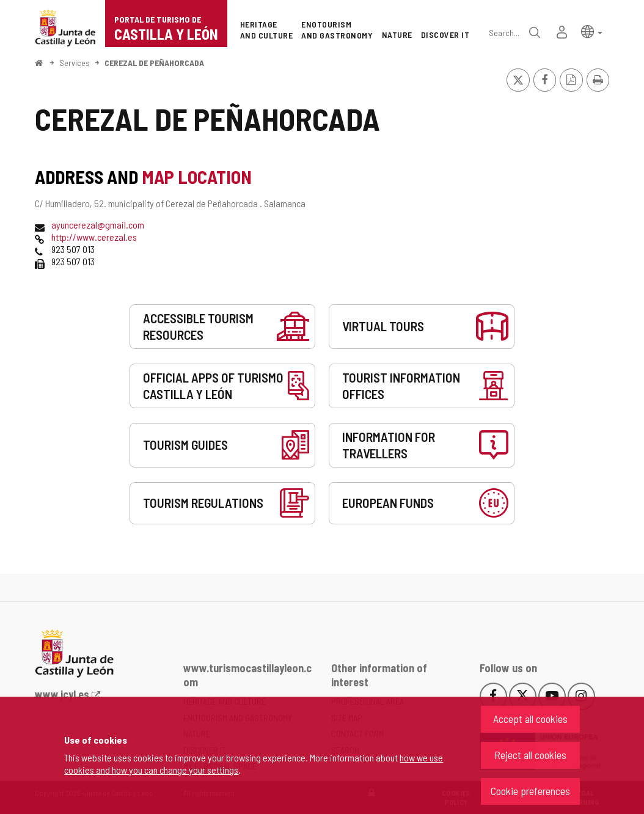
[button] (592, 31)
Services (75, 63)
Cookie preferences (530, 791)
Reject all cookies (530, 755)
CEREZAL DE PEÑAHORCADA (154, 63)
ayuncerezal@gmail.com (98, 225)
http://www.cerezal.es (94, 237)
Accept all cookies (530, 719)
